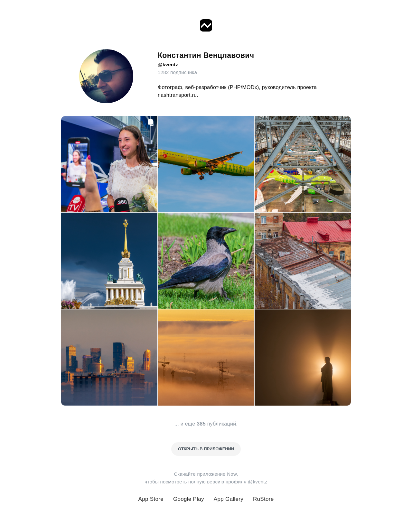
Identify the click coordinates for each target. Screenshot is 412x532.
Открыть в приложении (206, 449)
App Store (151, 499)
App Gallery (229, 499)
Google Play (189, 499)
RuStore (263, 499)
